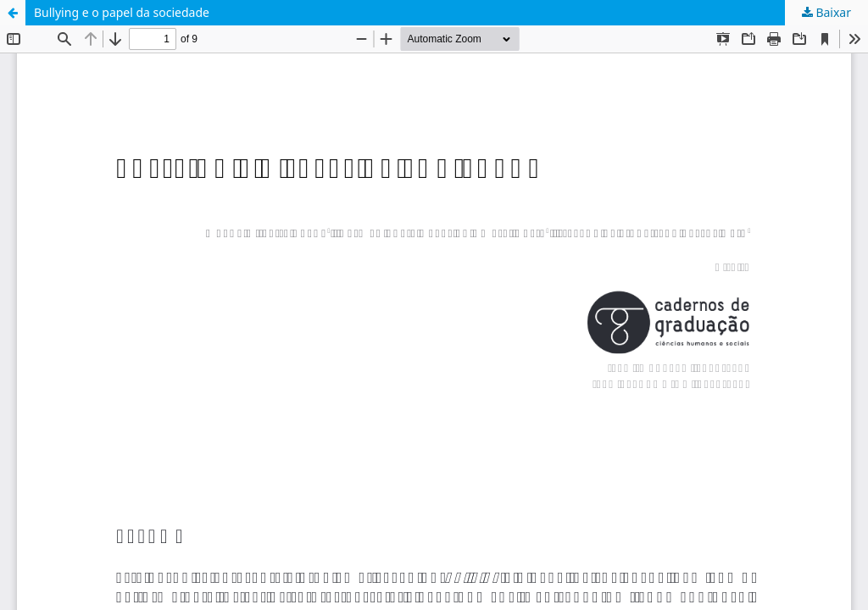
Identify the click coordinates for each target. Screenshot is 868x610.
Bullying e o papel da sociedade (122, 12)
